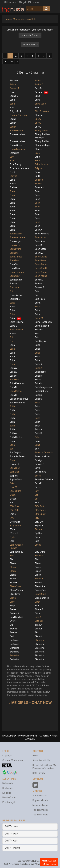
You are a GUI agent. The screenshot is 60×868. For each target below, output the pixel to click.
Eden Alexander (18, 237)
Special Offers (40, 796)
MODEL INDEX (9, 736)
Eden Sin (14, 264)
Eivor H (13, 621)
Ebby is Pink (16, 111)
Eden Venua (41, 272)
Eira (37, 606)
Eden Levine (41, 257)
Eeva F (38, 483)
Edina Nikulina (17, 322)
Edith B (38, 433)
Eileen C (39, 583)
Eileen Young (16, 590)
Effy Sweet (15, 526)
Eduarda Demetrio (44, 453)
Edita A (38, 364)
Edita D (38, 376)
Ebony (13, 119)
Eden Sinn (15, 268)
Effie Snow (40, 514)
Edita (12, 345)
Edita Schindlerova (19, 399)
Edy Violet (15, 468)
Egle (12, 541)
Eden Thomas (17, 272)
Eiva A (38, 617)
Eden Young (41, 276)
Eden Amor (41, 237)
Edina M (39, 318)
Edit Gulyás (40, 341)
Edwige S (40, 464)
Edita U (38, 399)
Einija (12, 606)
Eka (11, 625)
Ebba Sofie (40, 104)
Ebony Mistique (43, 145)
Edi (11, 291)
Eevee (38, 487)
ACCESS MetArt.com (49, 862)
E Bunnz (14, 81)
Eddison (39, 180)
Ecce (37, 153)
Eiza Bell (39, 621)
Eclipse (38, 168)
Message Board (40, 805)
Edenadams (16, 280)
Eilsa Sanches (42, 598)
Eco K (12, 172)
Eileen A (39, 579)
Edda (37, 176)
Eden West (15, 276)
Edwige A (14, 464)
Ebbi (12, 108)
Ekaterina (14, 640)
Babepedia (8, 783)
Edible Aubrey (17, 295)
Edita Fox (14, 380)
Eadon (38, 81)
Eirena (13, 609)
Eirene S (39, 609)
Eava (12, 92)
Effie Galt (39, 506)
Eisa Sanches (16, 617)
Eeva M (13, 487)
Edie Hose (40, 299)
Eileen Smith (16, 586)
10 (11, 61)
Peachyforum (9, 797)
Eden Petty (40, 260)
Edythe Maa (16, 480)
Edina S (13, 326)
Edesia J (39, 280)
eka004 (39, 625)
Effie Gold (14, 510)
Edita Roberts (42, 391)
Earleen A (14, 88)
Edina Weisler (16, 330)
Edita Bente (41, 372)
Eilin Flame (15, 594)
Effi (36, 499)
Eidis (12, 556)
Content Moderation (13, 760)
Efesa (13, 495)
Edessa (13, 284)
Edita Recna (16, 391)
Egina (38, 537)
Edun (12, 460)
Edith (37, 403)
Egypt (38, 545)
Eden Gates (41, 249)
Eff (36, 495)
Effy (12, 518)
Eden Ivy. (39, 253)
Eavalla (39, 92)
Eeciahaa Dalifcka (44, 480)
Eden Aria (40, 241)
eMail (35, 756)
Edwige (39, 460)
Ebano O (14, 96)
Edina (38, 303)
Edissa (13, 334)
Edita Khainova (17, 383)
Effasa (13, 499)
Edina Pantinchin (43, 322)
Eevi (37, 491)
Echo (12, 157)
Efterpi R (14, 533)
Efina (12, 529)
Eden (12, 191)
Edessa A (14, 287)
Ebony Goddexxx (43, 141)
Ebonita (39, 115)
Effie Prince (41, 510)
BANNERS (30, 739)
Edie (37, 295)
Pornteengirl (9, 802)
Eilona (13, 598)
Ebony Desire (16, 131)
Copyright (7, 756)
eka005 (13, 629)
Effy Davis (15, 522)
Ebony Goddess (17, 134)
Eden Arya (15, 245)
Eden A (38, 230)
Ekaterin (39, 636)
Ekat (37, 632)
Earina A (39, 84)
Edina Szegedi (42, 326)
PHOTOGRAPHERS (28, 736)
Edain (38, 172)
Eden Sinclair (41, 264)
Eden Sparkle (42, 268)
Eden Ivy (14, 253)
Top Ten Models (40, 810)
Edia (37, 291)
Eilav (37, 559)
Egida (12, 537)
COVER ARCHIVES (49, 736)
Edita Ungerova (17, 403)
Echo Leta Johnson (19, 168)
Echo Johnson (42, 164)
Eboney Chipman (18, 115)
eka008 (39, 629)
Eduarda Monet (43, 456)
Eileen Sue (40, 586)
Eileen (13, 563)
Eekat (12, 483)
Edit (37, 334)
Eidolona (39, 556)
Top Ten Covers (40, 815)
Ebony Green (16, 145)
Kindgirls (7, 793)
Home (8, 19)
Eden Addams (42, 234)
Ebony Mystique (18, 149)
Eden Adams (16, 234)
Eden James (16, 257)
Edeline (39, 184)
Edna (12, 441)
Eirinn (38, 613)
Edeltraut (40, 187)
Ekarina (13, 632)
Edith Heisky (16, 437)
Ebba (37, 96)
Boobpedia (8, 788)
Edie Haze (15, 299)
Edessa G (40, 287)
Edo (12, 449)
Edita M (39, 383)
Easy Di (38, 88)
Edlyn (38, 437)
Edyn (37, 468)
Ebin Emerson (42, 111)
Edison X (39, 330)
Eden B (38, 245)
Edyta (38, 476)
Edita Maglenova (43, 387)
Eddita (13, 184)
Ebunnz (39, 149)
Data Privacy (39, 773)
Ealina (13, 84)
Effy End (39, 522)
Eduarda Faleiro (17, 456)
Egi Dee (39, 533)
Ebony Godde (42, 131)
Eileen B (14, 583)
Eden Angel (15, 241)
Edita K (38, 380)
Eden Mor (14, 260)
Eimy (12, 602)
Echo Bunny (16, 164)
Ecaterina (14, 153)
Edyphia (14, 476)
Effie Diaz (14, 506)
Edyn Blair (15, 472)
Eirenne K (14, 613)
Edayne (13, 176)
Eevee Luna (15, 491)
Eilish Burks (41, 594)
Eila (11, 559)
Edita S (13, 395)
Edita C (13, 376)
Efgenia (39, 526)
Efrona (38, 529)
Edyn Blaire (40, 472)
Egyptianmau (16, 552)
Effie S (13, 514)
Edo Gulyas (15, 453)
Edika (12, 303)
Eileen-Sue (40, 590)
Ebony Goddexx (17, 141)
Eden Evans (15, 249)
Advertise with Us (41, 760)
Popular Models (40, 800)
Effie (37, 503)
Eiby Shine (40, 552)
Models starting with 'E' (25, 19)
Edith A (38, 429)
